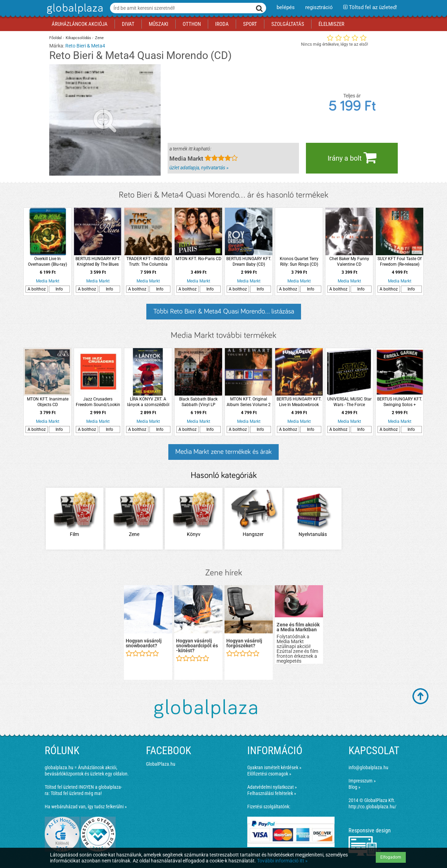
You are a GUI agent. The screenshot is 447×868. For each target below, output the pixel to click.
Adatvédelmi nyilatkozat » (272, 787)
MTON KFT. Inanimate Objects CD (48, 402)
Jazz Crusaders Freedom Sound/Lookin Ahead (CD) (98, 402)
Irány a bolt (352, 157)
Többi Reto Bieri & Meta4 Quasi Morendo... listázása (224, 311)
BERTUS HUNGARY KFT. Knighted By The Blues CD (98, 262)
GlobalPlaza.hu (161, 764)
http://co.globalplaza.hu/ (372, 807)
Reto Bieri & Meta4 (85, 46)
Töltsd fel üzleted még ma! (76, 793)
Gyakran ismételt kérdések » (274, 767)
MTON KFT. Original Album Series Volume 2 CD (249, 402)
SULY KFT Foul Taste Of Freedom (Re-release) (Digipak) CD (400, 262)
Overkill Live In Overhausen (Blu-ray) (47, 262)
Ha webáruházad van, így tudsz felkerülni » (86, 807)
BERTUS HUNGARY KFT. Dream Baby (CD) (249, 262)
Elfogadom (391, 857)
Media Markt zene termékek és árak (223, 452)
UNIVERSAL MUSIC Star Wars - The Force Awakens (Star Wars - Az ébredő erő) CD (349, 402)
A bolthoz (37, 289)
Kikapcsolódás (78, 38)
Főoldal (56, 38)
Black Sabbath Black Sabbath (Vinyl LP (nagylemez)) (198, 402)
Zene (99, 38)
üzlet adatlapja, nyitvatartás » (199, 168)
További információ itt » (282, 861)
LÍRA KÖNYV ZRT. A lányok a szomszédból (148, 402)
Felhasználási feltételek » (272, 793)
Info (59, 289)
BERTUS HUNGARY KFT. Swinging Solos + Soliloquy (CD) (400, 402)
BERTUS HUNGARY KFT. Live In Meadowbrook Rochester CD (299, 402)
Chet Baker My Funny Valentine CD (349, 262)
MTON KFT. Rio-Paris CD (199, 259)
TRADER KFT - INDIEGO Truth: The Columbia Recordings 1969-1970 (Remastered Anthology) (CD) (148, 262)
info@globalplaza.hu (368, 767)
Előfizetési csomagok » (269, 774)
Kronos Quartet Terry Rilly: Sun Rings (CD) (299, 262)
